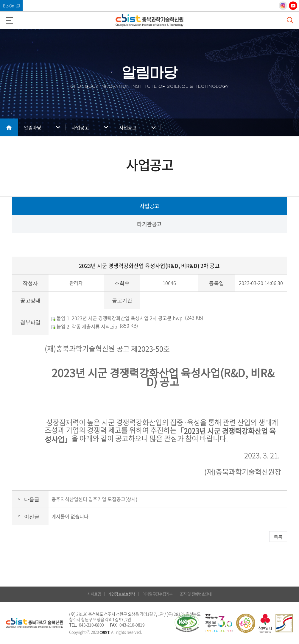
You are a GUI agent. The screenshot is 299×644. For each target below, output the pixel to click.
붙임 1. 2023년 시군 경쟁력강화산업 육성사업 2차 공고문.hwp (117, 318)
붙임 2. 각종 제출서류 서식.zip (84, 326)
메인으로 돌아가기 (9, 127)
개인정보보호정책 (122, 594)
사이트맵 (94, 594)
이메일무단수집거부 (158, 594)
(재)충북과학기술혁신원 (149, 20)
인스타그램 (283, 6)
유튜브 (293, 6)
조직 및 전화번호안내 (196, 594)
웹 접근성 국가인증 (187, 623)
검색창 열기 (290, 20)
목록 (278, 537)
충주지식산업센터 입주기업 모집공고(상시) (94, 499)
